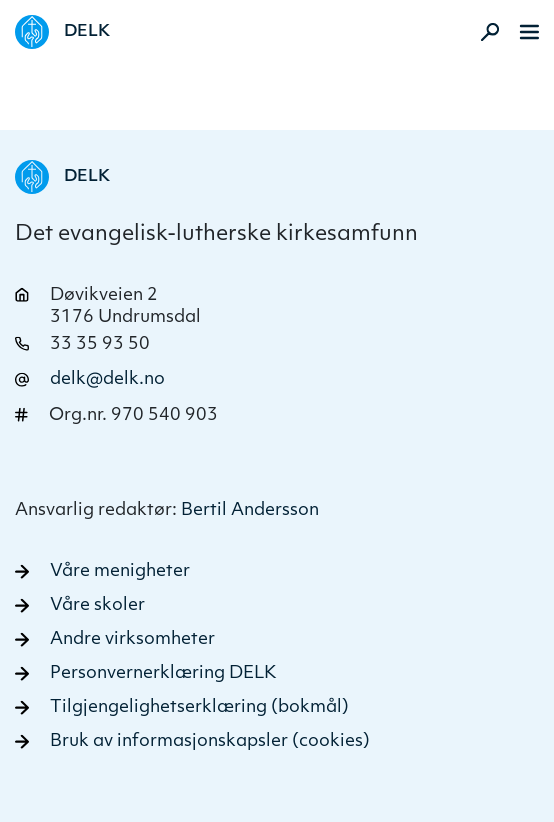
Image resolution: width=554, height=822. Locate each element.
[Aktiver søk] (484, 32)
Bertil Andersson (250, 510)
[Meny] (529, 32)
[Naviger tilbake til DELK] (62, 32)
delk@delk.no (107, 379)
